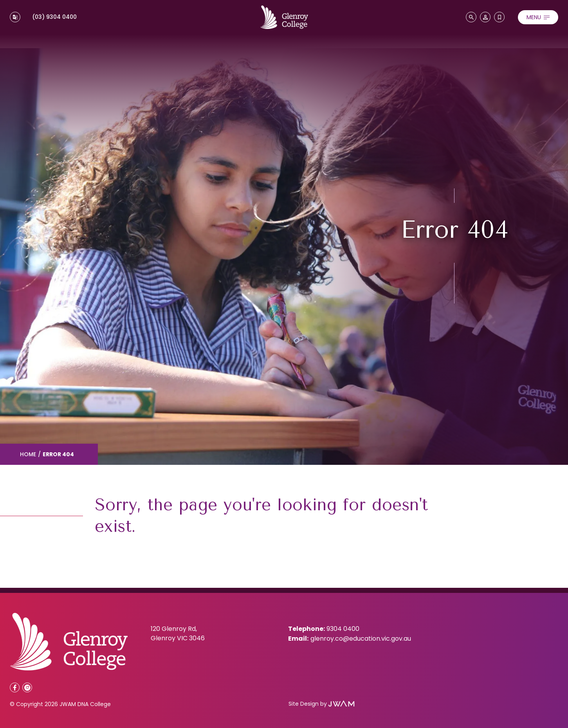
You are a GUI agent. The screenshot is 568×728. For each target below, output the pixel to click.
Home (28, 454)
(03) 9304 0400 (54, 17)
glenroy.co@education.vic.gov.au (361, 639)
